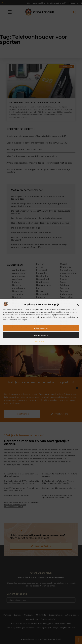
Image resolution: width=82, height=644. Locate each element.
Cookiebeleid (40, 341)
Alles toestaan (41, 328)
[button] (78, 305)
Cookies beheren (41, 335)
